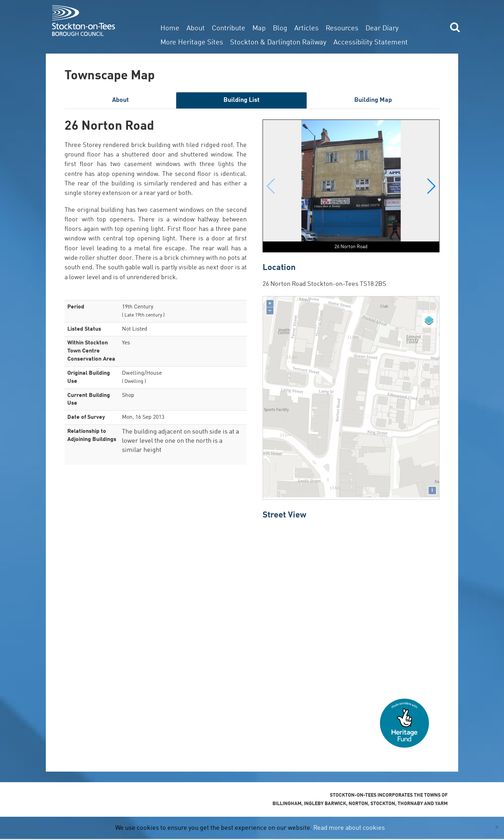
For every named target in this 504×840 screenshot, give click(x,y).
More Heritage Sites (192, 43)
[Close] (497, 827)
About (196, 29)
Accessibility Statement (371, 43)
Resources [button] (342, 29)
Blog (280, 29)
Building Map (373, 100)
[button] (431, 186)
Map (259, 29)
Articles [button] (306, 29)
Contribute (229, 29)
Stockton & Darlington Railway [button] (278, 43)
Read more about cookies (349, 828)
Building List (241, 100)
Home (170, 29)
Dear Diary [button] (382, 29)
